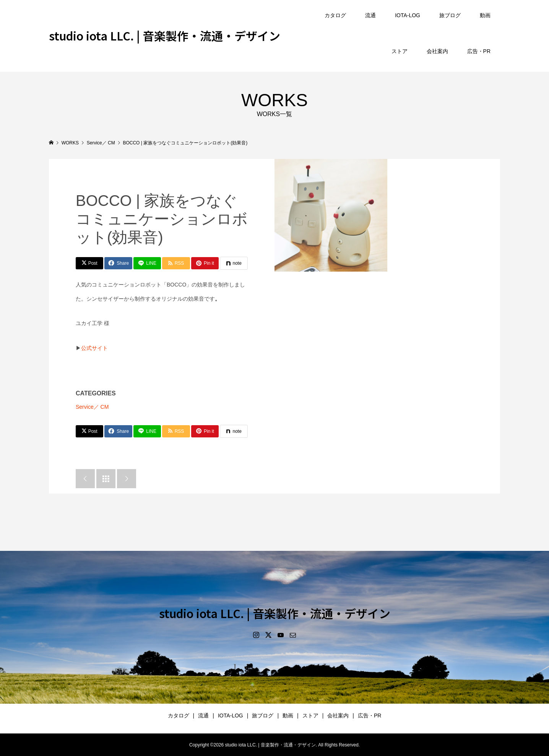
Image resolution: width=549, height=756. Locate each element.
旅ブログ (450, 15)
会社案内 (437, 51)
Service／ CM (92, 407)
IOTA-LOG (408, 15)
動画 (485, 15)
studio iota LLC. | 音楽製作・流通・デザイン (165, 36)
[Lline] (147, 263)
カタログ (335, 15)
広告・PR (479, 51)
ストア (400, 51)
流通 (370, 15)
